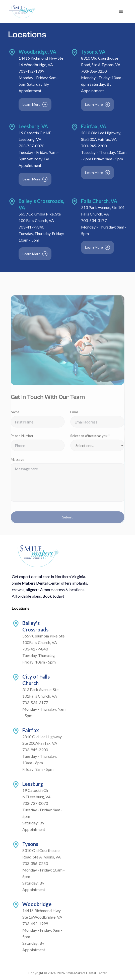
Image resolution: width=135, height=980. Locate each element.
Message (19, 462)
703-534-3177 (94, 221)
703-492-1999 (32, 72)
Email (74, 415)
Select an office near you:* (89, 439)
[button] (121, 12)
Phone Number (23, 439)
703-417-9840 (32, 227)
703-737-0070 (32, 146)
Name (16, 415)
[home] (22, 11)
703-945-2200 (94, 146)
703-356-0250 (94, 72)
